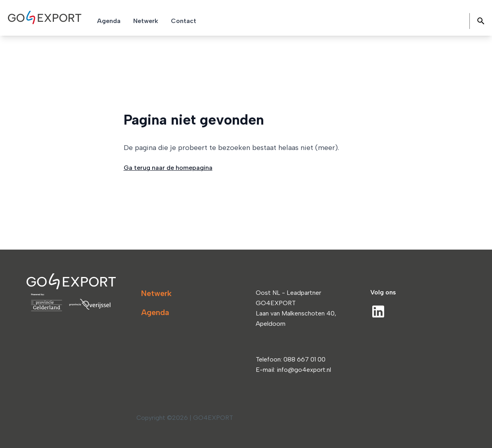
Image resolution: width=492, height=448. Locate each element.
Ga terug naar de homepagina (168, 168)
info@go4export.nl (304, 370)
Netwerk (156, 293)
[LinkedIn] (378, 311)
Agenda (155, 312)
